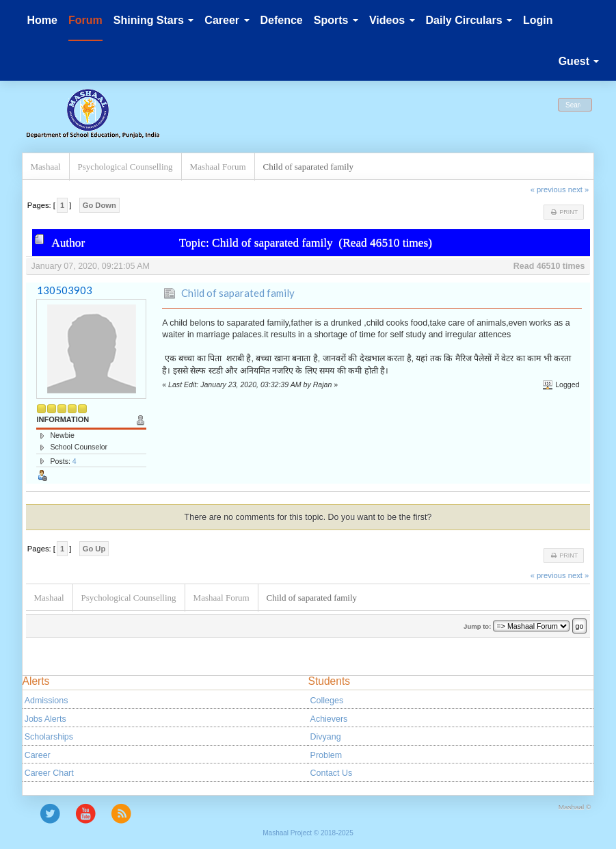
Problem (326, 755)
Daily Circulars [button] (469, 20)
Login (538, 20)
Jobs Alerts (45, 719)
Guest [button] (579, 61)
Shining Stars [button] (154, 20)
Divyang (326, 737)
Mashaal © (575, 807)
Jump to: (477, 626)
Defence (282, 20)
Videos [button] (392, 20)
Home (42, 20)
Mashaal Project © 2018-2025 (308, 833)
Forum (85, 20)
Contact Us (332, 773)
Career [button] (227, 20)
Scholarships (49, 737)
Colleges (327, 701)
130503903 (65, 290)
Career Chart (49, 773)
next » (579, 190)
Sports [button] (336, 20)
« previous (548, 190)
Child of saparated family (238, 293)
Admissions (46, 701)
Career (38, 755)
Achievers (329, 719)
